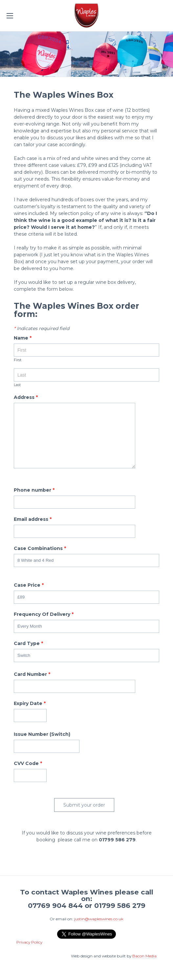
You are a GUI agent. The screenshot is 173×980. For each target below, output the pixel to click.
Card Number (32, 675)
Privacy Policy (29, 942)
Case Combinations (40, 549)
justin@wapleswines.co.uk (99, 919)
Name (23, 338)
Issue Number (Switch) (42, 735)
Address (26, 398)
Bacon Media (144, 956)
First (18, 360)
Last (17, 385)
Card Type (28, 644)
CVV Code (28, 764)
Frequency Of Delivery (44, 615)
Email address (33, 519)
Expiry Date (30, 704)
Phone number (34, 490)
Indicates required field (42, 329)
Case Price (29, 585)
